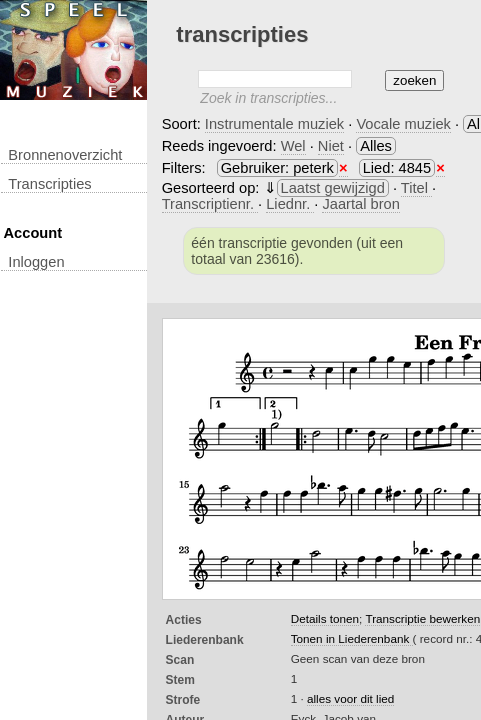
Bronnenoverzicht (65, 155)
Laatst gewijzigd (333, 188)
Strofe (183, 700)
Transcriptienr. (210, 204)
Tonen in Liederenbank (352, 638)
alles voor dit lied (350, 698)
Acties (184, 620)
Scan (180, 660)
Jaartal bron (360, 204)
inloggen (36, 262)
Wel (293, 146)
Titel (416, 188)
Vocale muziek (403, 124)
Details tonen (325, 618)
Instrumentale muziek (274, 124)
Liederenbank (205, 640)
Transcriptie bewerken (422, 618)
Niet (331, 146)
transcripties (49, 184)
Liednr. (290, 204)
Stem (180, 680)
